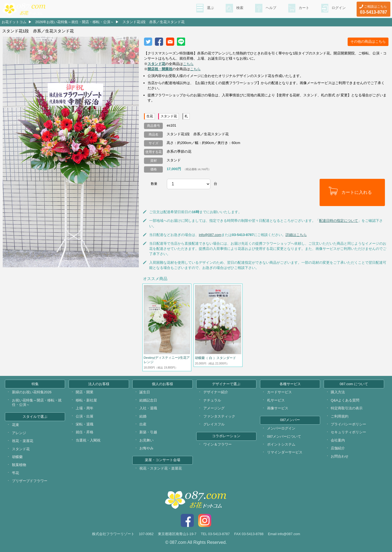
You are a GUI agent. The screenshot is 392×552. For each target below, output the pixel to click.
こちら (188, 64)
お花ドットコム (14, 22)
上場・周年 (85, 408)
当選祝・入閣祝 (88, 440)
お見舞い (146, 440)
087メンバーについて (284, 436)
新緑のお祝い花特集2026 (32, 392)
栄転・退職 (85, 424)
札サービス (276, 400)
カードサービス (279, 392)
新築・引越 (148, 432)
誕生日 (145, 392)
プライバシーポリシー (348, 424)
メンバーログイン (281, 428)
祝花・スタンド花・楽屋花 (161, 468)
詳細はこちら (296, 235)
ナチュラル (212, 400)
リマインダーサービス (285, 452)
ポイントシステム (281, 444)
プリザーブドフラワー (30, 481)
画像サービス (278, 408)
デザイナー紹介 (216, 392)
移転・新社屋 (86, 400)
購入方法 (338, 392)
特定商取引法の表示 (347, 408)
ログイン (338, 8)
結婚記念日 (148, 400)
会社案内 (338, 440)
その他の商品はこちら (368, 42)
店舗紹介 (338, 448)
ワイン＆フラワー (218, 444)
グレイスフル (214, 424)
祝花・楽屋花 (23, 441)
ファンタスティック (219, 416)
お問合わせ (340, 456)
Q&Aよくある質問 (345, 400)
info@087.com (210, 235)
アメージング (214, 408)
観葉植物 (19, 465)
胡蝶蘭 (17, 457)
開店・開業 (85, 392)
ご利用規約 (340, 416)
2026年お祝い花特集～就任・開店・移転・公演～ (75, 22)
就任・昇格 (85, 432)
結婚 (143, 416)
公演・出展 (85, 416)
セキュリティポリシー (348, 432)
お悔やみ (146, 448)
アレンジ (19, 433)
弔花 (16, 473)
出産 (143, 424)
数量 (154, 184)
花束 (16, 425)
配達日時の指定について (339, 221)
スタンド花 (21, 449)
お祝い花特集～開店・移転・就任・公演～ (37, 403)
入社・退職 (148, 408)
